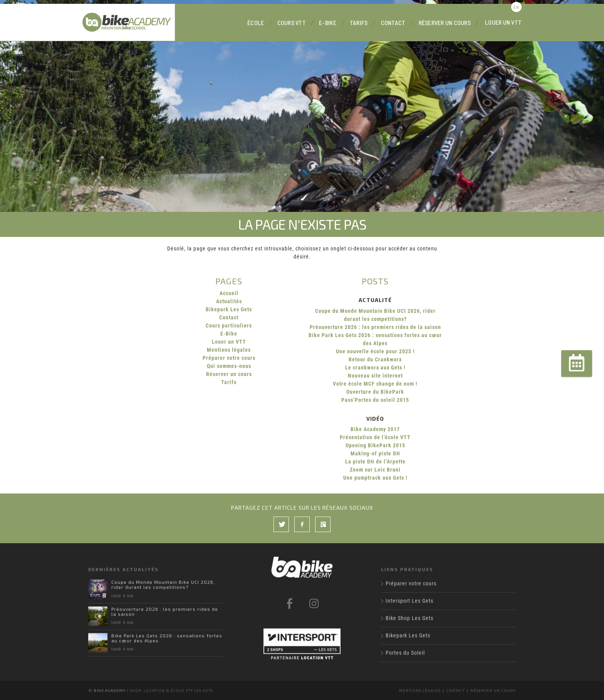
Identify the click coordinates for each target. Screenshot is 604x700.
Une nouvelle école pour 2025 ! (375, 351)
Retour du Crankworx (375, 359)
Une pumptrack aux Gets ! (375, 478)
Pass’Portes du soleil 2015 (375, 400)
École (256, 23)
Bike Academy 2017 (375, 429)
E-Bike (328, 23)
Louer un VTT (503, 22)
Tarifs (359, 23)
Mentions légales (229, 350)
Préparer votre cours (229, 358)
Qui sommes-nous (229, 366)
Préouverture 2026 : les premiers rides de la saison (375, 327)
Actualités (229, 301)
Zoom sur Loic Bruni (375, 470)
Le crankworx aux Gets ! (375, 368)
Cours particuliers (229, 326)
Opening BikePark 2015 (375, 445)
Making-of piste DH (375, 453)
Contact (393, 23)
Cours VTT (292, 23)
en (516, 7)
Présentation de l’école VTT (375, 437)
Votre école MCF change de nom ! (375, 384)
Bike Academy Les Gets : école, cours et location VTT (129, 22)
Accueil (229, 293)
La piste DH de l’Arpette (375, 462)
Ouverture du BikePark (375, 392)
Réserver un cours (445, 23)
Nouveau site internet (375, 376)
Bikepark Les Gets (229, 309)
